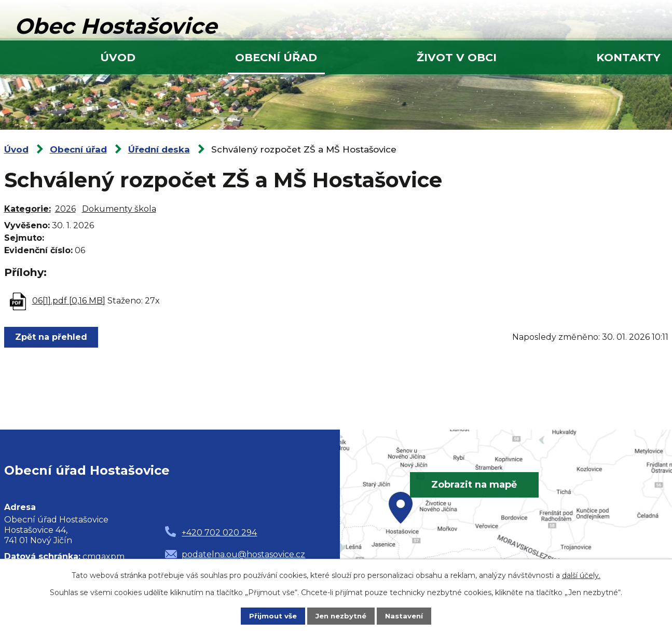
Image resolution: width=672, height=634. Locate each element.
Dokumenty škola (119, 209)
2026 (65, 209)
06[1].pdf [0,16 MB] (69, 301)
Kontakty (628, 57)
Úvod (118, 57)
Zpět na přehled (53, 337)
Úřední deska (159, 149)
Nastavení (406, 616)
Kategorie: (28, 209)
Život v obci (457, 57)
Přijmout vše (270, 616)
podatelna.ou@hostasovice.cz (243, 554)
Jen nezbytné (341, 616)
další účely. (581, 575)
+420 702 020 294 (219, 533)
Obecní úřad (276, 57)
